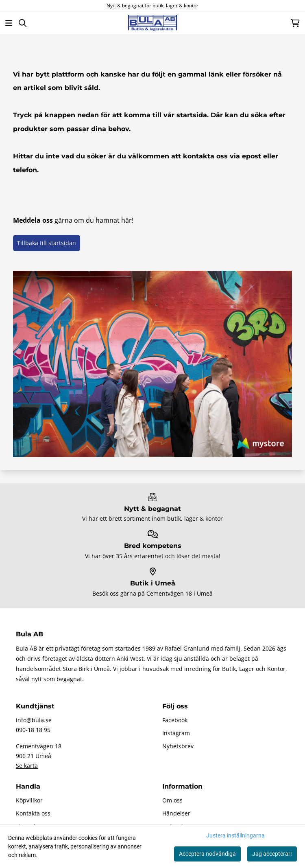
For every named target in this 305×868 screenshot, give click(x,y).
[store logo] (152, 23)
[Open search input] (23, 23)
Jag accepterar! (272, 854)
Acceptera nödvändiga (207, 854)
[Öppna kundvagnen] (295, 23)
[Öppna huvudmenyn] (9, 23)
